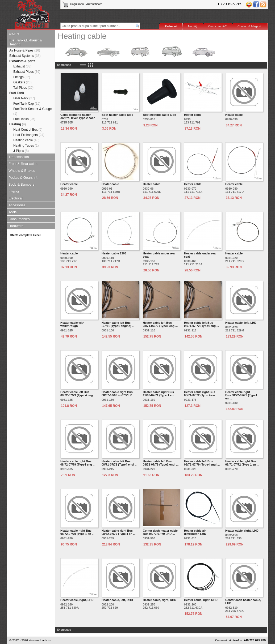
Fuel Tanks (24, 119)
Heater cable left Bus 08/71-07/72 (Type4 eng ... (201, 324)
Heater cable (193, 115)
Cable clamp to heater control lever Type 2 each (78, 116)
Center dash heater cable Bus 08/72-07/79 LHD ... (160, 532)
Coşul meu (73, 4)
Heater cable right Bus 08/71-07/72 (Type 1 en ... (242, 463)
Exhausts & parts (22, 61)
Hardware (16, 226)
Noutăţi (193, 26)
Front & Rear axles (23, 164)
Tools (12, 212)
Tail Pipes (23, 88)
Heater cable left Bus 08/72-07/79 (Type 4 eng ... (78, 394)
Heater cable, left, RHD (117, 600)
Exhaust (22, 66)
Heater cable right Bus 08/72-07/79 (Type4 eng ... (78, 463)
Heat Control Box (28, 130)
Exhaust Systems (25, 56)
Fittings (22, 77)
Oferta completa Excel (25, 235)
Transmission (19, 157)
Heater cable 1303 (114, 253)
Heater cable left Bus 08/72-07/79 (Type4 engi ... (202, 463)
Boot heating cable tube (159, 115)
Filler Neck (24, 98)
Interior (14, 191)
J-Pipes (21, 151)
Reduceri (171, 26)
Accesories (17, 205)
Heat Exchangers (29, 135)
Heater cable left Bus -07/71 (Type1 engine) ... (118, 324)
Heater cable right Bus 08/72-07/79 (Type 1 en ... (77, 532)
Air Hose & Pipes (25, 50)
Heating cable (26, 140)
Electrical (16, 198)
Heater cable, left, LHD (241, 323)
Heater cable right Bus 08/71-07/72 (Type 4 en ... (201, 394)
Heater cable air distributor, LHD (195, 532)
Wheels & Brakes (22, 171)
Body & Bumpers (22, 184)
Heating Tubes (26, 146)
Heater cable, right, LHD (242, 531)
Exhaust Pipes (27, 72)
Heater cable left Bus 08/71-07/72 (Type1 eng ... (160, 324)
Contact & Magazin (250, 26)
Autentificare (94, 4)
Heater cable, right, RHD (160, 600)
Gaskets (22, 82)
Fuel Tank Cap (27, 104)
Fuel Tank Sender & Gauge (33, 111)
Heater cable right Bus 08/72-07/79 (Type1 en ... (241, 395)
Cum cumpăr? (217, 26)
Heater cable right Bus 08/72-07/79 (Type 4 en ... (119, 532)
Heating (18, 124)
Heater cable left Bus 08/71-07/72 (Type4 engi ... (119, 463)
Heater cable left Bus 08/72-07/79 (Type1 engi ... (161, 463)
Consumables (19, 219)
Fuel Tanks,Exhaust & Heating (25, 42)
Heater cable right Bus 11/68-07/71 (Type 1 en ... (160, 394)
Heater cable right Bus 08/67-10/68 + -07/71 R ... (118, 394)
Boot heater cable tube (117, 115)
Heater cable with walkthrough (72, 324)
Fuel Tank (17, 93)
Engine (14, 33)
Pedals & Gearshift (23, 178)
